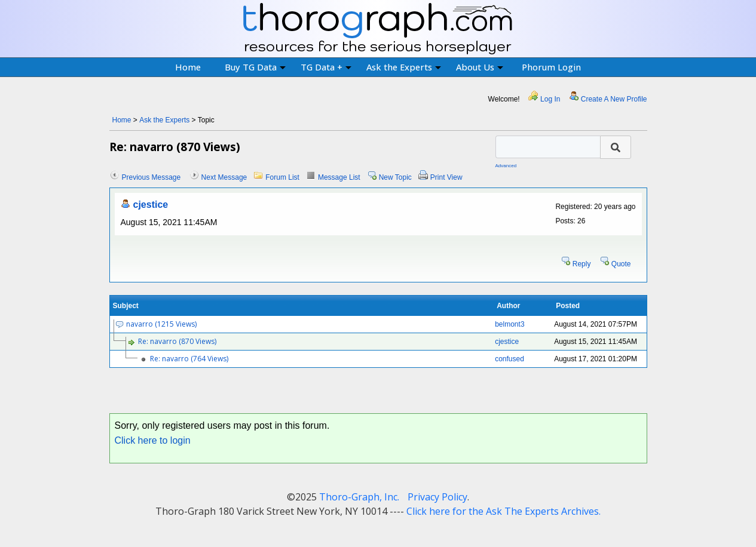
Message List (339, 177)
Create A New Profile (614, 99)
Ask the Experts (404, 67)
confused (509, 359)
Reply (582, 264)
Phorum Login (551, 67)
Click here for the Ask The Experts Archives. (504, 511)
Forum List (282, 177)
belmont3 (509, 324)
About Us (480, 67)
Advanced (506, 166)
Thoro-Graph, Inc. (359, 497)
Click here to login (153, 440)
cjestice (151, 205)
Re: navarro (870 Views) (177, 341)
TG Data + (326, 67)
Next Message (224, 177)
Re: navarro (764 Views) (189, 359)
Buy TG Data (255, 67)
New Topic (395, 177)
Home (188, 67)
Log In (550, 99)
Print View (446, 177)
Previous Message (151, 177)
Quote (621, 264)
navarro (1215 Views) (161, 324)
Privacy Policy (437, 497)
